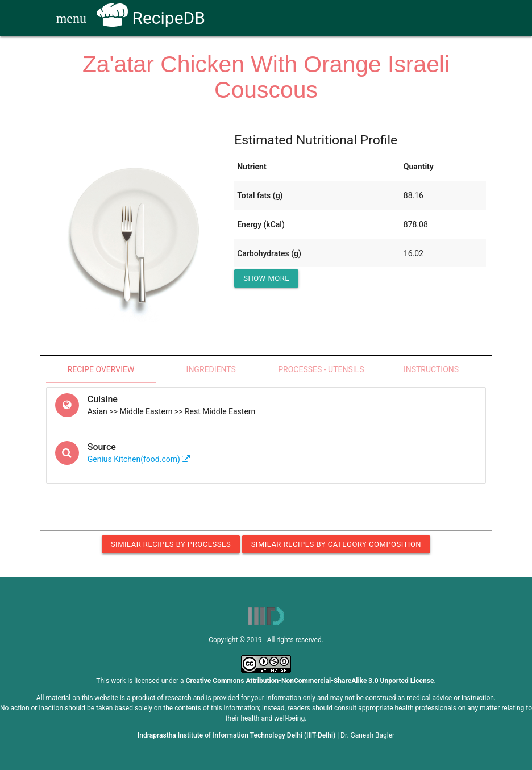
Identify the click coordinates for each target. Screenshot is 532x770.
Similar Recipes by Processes (171, 544)
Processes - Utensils (321, 369)
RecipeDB (151, 18)
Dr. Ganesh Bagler (367, 735)
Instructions (431, 369)
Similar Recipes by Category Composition (336, 544)
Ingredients (211, 369)
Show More (266, 278)
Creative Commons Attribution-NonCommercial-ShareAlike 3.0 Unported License (310, 681)
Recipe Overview (101, 369)
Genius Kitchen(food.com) (139, 459)
